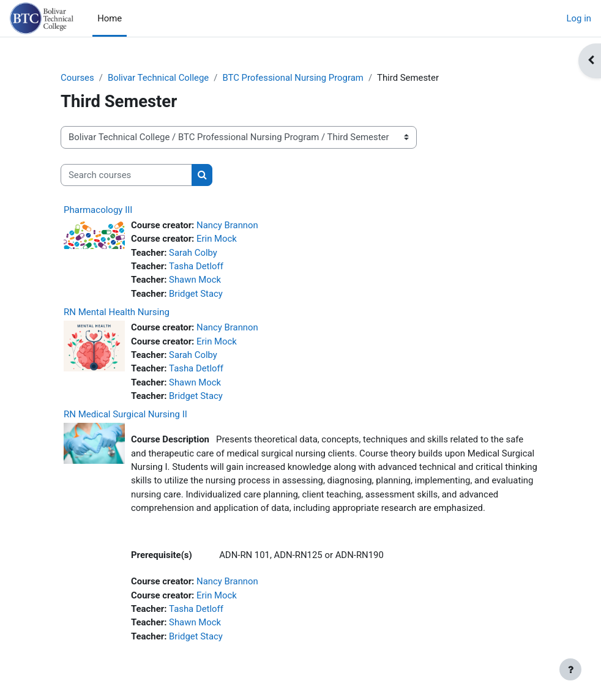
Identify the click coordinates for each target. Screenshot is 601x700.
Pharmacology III (98, 210)
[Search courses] (126, 175)
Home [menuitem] (110, 18)
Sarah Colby (193, 253)
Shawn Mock (195, 280)
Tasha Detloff (196, 266)
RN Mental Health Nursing (117, 312)
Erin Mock (217, 239)
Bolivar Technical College (158, 78)
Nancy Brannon (227, 225)
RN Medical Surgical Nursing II (125, 414)
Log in (579, 18)
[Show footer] (570, 669)
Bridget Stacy (196, 294)
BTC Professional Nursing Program (293, 78)
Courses (77, 78)
